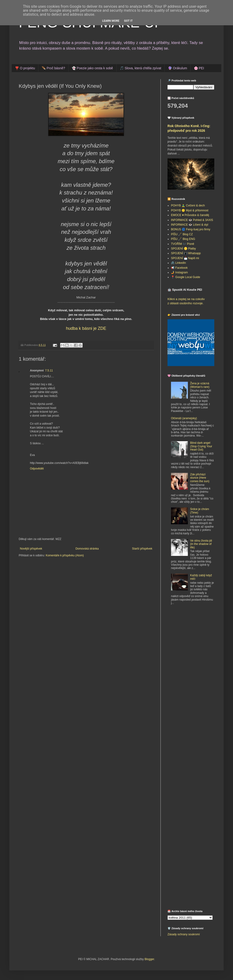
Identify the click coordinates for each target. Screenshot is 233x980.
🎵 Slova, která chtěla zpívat (140, 68)
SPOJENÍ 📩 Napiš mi (185, 258)
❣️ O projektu (25, 68)
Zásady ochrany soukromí (184, 934)
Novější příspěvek (31, 549)
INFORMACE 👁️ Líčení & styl (190, 225)
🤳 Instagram (179, 272)
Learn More (111, 21)
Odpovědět (37, 469)
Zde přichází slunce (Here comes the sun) (200, 478)
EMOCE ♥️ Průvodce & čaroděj (190, 215)
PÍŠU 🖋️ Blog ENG (183, 239)
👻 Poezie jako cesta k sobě (92, 68)
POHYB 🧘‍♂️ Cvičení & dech (188, 206)
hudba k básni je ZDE (86, 328)
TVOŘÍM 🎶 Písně (183, 244)
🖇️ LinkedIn (178, 263)
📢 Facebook (179, 268)
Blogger (149, 959)
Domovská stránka (87, 549)
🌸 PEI (199, 68)
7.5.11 (49, 371)
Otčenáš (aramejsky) (184, 418)
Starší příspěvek (142, 549)
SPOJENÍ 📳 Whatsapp (186, 253)
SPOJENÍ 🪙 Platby (183, 249)
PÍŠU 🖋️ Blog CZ (182, 234)
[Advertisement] (182, 684)
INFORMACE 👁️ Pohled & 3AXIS (192, 220)
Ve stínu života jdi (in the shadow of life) (201, 544)
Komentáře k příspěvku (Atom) (65, 555)
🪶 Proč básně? (53, 68)
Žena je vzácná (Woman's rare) (200, 385)
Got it (128, 21)
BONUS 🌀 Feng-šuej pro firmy (191, 229)
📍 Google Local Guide (186, 277)
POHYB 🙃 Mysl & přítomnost (190, 210)
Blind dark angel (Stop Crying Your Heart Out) (201, 446)
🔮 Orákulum (178, 68)
